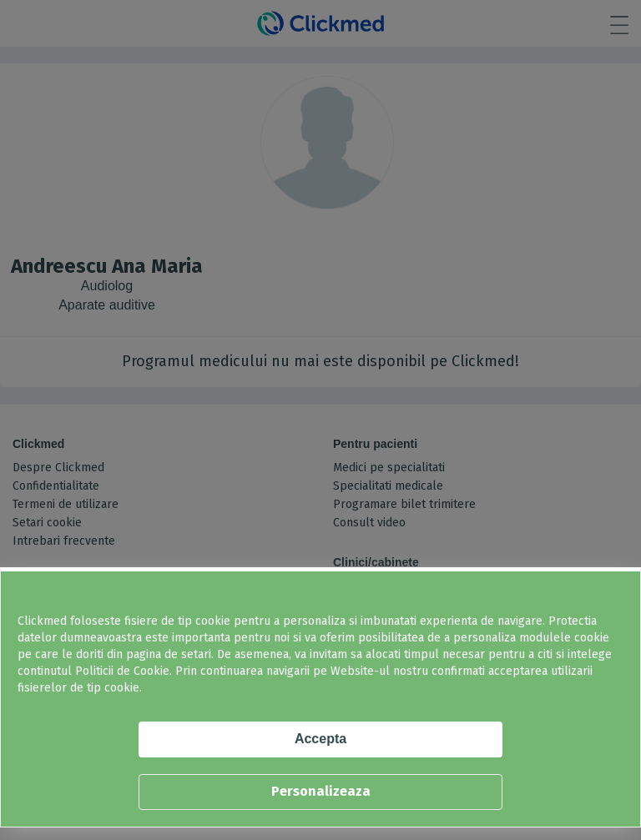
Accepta (320, 739)
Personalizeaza (321, 791)
